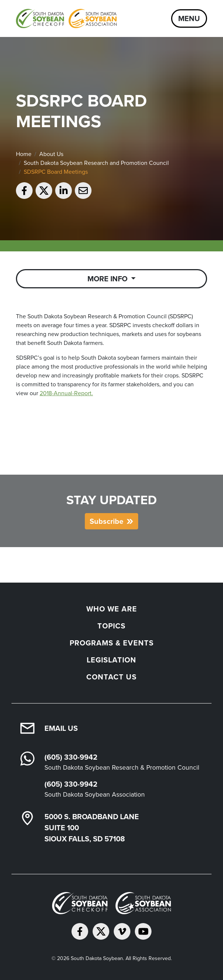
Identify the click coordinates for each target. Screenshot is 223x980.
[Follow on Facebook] (80, 931)
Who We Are (112, 609)
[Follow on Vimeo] (122, 931)
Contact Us (111, 677)
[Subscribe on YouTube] (143, 931)
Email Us (61, 728)
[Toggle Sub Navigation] (111, 279)
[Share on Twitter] (44, 191)
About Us (51, 154)
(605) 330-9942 (71, 757)
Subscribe (106, 521)
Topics (111, 626)
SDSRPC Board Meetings (56, 172)
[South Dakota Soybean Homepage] (66, 18)
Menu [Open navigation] (189, 18)
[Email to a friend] (83, 191)
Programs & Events (112, 643)
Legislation (111, 660)
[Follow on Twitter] (101, 931)
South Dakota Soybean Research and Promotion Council (96, 163)
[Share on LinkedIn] (64, 191)
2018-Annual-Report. (66, 393)
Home (24, 154)
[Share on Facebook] (24, 191)
